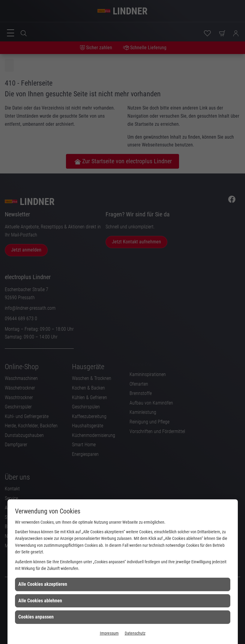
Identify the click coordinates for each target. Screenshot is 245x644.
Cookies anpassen (36, 617)
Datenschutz (135, 633)
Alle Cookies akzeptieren (43, 584)
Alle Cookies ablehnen (40, 601)
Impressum (109, 633)
